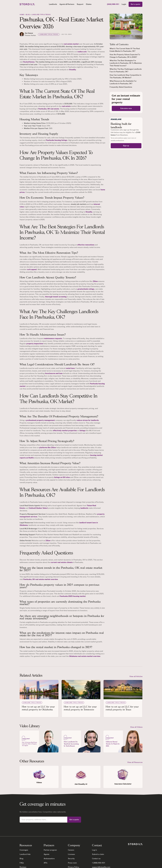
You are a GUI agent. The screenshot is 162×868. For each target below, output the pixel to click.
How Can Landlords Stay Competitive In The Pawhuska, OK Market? (125, 76)
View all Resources (135, 762)
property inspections (35, 344)
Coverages (24, 850)
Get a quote (135, 4)
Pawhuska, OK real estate (49, 109)
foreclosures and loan (54, 373)
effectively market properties (65, 431)
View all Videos (136, 727)
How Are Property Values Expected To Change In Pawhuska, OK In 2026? (125, 56)
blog (28, 15)
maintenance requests (53, 338)
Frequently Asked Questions (121, 87)
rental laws (70, 368)
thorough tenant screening (56, 297)
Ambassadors (49, 859)
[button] (53, 4)
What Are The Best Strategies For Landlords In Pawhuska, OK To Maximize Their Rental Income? (126, 63)
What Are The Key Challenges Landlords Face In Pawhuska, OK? (126, 70)
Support (80, 4)
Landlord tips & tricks (41, 15)
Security (71, 859)
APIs (46, 863)
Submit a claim (98, 854)
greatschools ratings (86, 289)
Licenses (71, 854)
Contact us (96, 859)
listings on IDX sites (62, 477)
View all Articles (136, 676)
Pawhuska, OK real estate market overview (41, 579)
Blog (21, 859)
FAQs (22, 863)
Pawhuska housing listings (57, 140)
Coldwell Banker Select (38, 508)
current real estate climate (62, 562)
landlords (84, 508)
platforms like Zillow (48, 448)
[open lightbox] (39, 741)
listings (82, 431)
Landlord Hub (25, 854)
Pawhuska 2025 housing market (73, 596)
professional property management (41, 420)
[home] (27, 4)
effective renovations (86, 245)
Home (22, 15)
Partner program (50, 850)
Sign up (126, 146)
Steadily (73, 70)
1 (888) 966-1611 (99, 863)
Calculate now (126, 108)
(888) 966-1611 (113, 4)
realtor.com (82, 52)
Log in (94, 850)
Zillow (95, 281)
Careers (71, 850)
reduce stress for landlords (88, 420)
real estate (66, 106)
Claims (89, 4)
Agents (46, 854)
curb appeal (32, 269)
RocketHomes (29, 62)
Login (124, 4)
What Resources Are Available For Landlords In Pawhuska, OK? (123, 82)
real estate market (71, 44)
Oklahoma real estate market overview (85, 656)
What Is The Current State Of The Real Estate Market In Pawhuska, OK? (125, 50)
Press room (72, 863)
